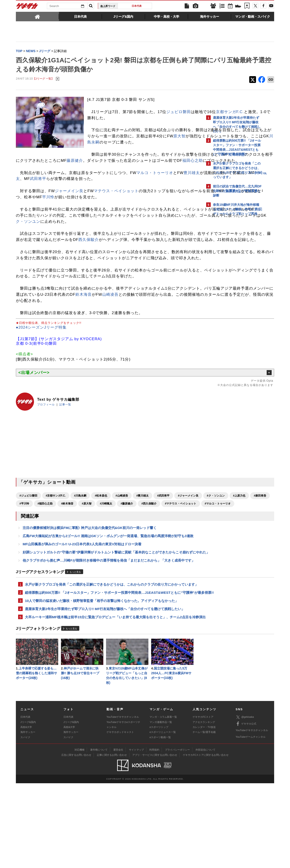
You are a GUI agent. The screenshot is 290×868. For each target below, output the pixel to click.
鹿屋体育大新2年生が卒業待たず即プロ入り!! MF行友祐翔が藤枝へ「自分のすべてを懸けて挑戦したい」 (105, 686)
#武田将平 (163, 545)
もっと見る (75, 637)
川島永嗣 (150, 149)
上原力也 (54, 216)
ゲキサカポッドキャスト (120, 817)
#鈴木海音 (164, 553)
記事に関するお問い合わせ (112, 840)
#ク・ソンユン (57, 553)
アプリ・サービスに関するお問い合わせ (155, 840)
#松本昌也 (101, 545)
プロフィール (46, 454)
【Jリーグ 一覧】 (43, 79)
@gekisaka (245, 802)
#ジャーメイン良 (30, 553)
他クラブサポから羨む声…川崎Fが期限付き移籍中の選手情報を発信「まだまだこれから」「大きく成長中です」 (109, 625)
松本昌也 (165, 167)
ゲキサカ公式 (246, 809)
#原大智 (183, 553)
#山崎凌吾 (122, 545)
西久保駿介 (170, 265)
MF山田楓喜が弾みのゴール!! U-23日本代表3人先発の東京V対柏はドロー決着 (82, 603)
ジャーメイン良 (69, 210)
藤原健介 (83, 173)
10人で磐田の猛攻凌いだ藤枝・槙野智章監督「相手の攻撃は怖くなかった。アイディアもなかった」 (102, 677)
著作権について (99, 834)
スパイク (25, 822)
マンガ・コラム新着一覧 (163, 802)
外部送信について (205, 834)
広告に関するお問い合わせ (76, 840)
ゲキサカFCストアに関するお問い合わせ (206, 840)
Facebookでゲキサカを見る (232, 296)
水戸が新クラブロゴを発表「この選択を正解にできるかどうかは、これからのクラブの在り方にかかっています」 (108, 652)
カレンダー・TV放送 (204, 812)
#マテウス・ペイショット (100, 561)
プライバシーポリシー (177, 834)
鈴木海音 (165, 338)
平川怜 (123, 216)
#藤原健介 (47, 561)
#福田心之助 (142, 553)
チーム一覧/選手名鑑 (204, 817)
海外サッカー (28, 817)
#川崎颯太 (26, 561)
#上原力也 (81, 553)
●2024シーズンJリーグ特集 (41, 377)
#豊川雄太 (143, 545)
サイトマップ (136, 834)
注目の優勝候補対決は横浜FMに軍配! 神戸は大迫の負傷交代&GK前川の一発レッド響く (90, 586)
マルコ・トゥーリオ (155, 191)
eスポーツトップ (159, 812)
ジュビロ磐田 (179, 112)
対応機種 (80, 834)
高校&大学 (26, 812)
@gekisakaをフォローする (231, 287)
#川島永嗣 (80, 545)
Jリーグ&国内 (28, 807)
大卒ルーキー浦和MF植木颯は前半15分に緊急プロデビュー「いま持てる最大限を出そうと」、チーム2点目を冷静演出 (109, 697)
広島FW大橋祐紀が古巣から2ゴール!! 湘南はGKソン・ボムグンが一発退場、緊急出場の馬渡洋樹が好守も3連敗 (108, 594)
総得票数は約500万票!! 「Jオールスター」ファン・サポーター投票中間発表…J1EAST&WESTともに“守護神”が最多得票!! (107, 666)
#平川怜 (121, 553)
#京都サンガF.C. (56, 545)
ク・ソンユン (181, 240)
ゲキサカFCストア (203, 802)
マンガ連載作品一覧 (161, 807)
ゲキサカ (27, 7)
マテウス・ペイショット (116, 210)
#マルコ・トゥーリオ (137, 561)
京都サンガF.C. (126, 118)
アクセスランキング (204, 807)
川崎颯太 (87, 198)
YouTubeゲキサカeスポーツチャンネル (123, 809)
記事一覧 (65, 454)
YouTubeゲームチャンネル (251, 822)
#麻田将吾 (102, 553)
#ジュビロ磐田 (28, 545)
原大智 (159, 143)
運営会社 (118, 834)
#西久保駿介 (69, 561)
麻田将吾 (87, 234)
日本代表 (137, 6)
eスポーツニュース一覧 (163, 817)
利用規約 (154, 834)
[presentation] (37, 16)
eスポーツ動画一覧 (160, 822)
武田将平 (113, 198)
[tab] (37, 16)
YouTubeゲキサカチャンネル (123, 802)
